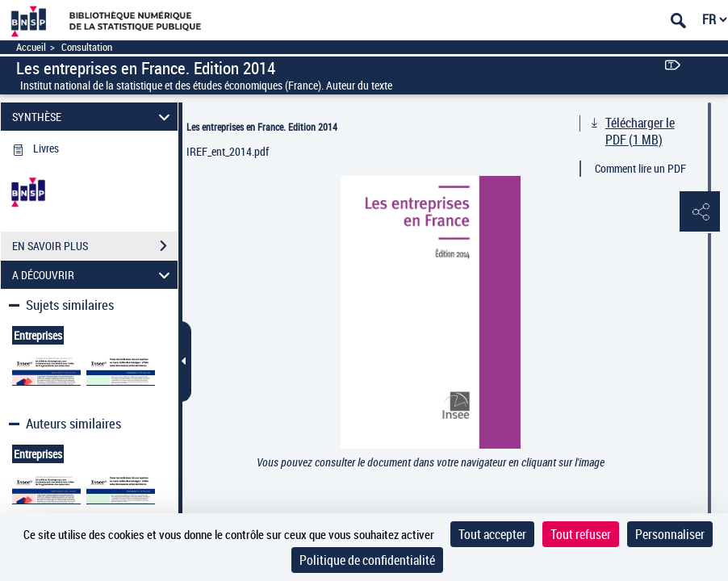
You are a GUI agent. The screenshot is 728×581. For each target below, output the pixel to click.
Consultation (87, 47)
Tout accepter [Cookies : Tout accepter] (492, 534)
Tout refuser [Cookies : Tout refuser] (581, 534)
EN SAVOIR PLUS (95, 246)
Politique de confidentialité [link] (367, 560)
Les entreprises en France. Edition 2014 (262, 127)
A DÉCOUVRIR (93, 275)
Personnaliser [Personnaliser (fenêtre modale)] (670, 534)
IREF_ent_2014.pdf (228, 151)
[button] (700, 212)
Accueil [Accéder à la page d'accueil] (31, 47)
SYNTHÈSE (93, 117)
